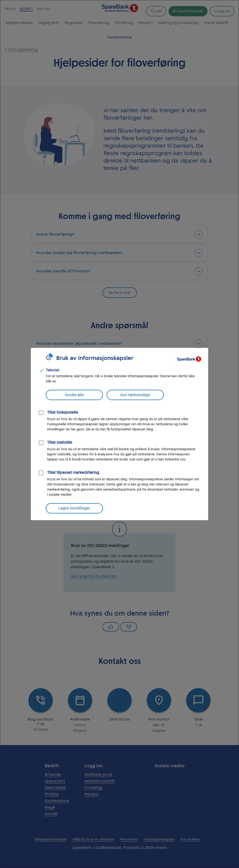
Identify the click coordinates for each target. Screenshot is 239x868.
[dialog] (119, 434)
